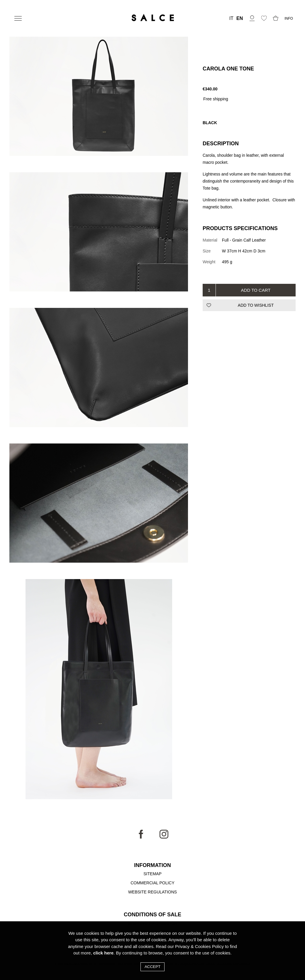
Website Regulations (152, 892)
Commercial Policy (152, 883)
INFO (289, 18)
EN (240, 18)
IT (231, 18)
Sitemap (152, 874)
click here (103, 953)
